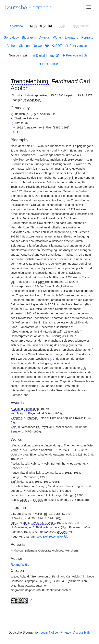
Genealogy (11, 37)
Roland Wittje (20, 565)
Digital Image (44, 56)
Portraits (87, 37)
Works (57, 37)
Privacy (66, 632)
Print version (76, 46)
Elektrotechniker (50, 537)
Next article (48, 64)
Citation (24, 46)
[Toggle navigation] (89, 7)
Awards (45, 37)
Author (11, 46)
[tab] (41, 26)
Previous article (75, 55)
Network (41, 46)
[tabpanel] (49, 320)
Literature (72, 37)
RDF (57, 46)
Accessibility (82, 632)
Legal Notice (49, 632)
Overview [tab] (17, 26)
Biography (29, 37)
